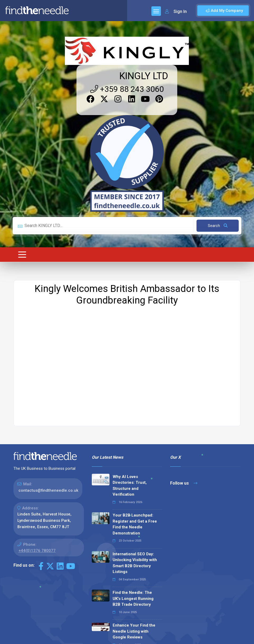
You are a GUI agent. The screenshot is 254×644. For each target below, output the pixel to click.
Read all (104, 582)
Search (218, 122)
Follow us (184, 379)
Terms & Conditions (215, 640)
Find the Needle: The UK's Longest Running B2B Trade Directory (133, 494)
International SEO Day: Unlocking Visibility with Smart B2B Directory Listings (135, 459)
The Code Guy (42, 622)
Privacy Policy (179, 640)
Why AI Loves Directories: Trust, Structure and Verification (130, 382)
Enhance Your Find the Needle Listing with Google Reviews (134, 527)
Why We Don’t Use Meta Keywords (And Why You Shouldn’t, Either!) (135, 560)
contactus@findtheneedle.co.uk (48, 386)
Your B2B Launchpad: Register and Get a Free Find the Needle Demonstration (135, 420)
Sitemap (155, 640)
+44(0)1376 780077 (37, 447)
